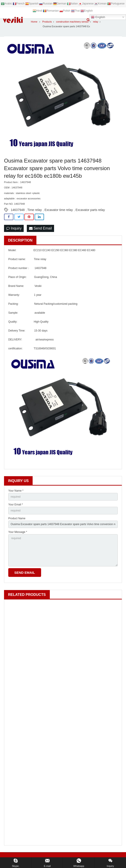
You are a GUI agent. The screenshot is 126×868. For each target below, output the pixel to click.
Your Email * (16, 505)
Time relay (35, 210)
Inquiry (14, 228)
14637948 (18, 210)
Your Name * (16, 491)
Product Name (17, 518)
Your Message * (18, 532)
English (98, 17)
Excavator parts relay (90, 210)
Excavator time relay (59, 210)
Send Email (40, 228)
